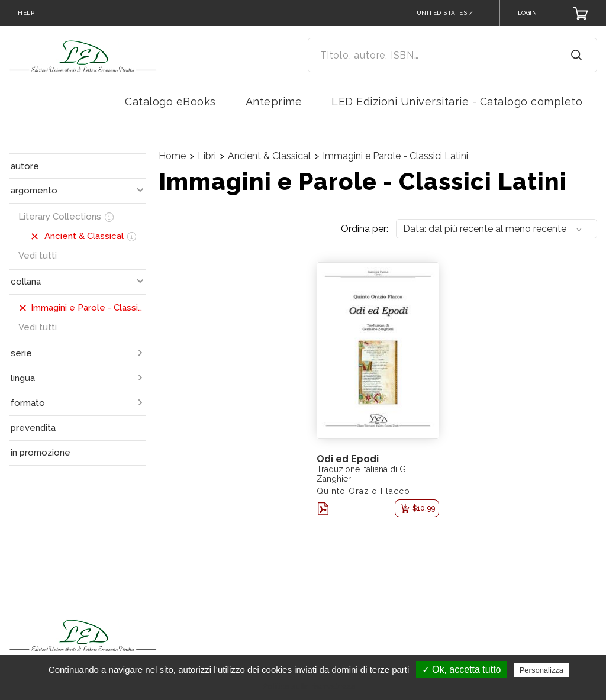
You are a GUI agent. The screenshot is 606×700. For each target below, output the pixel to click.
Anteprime (274, 101)
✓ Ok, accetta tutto (462, 670)
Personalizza (541, 670)
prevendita (33, 428)
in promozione (41, 453)
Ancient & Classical (269, 156)
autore (25, 166)
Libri (207, 156)
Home (172, 156)
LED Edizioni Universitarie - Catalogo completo (457, 101)
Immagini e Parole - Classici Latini (395, 156)
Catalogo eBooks (170, 101)
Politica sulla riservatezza (309, 686)
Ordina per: (365, 229)
